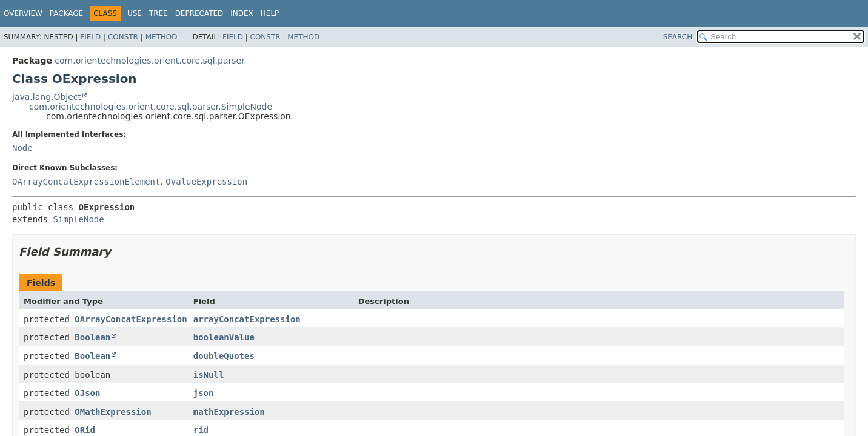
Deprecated (199, 13)
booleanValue (224, 337)
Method (162, 37)
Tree (159, 13)
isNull (209, 375)
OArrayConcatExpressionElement (86, 182)
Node (22, 148)
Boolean (92, 337)
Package (66, 13)
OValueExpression (206, 182)
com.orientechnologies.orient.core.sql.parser (150, 61)
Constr (123, 37)
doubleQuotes (224, 356)
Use (135, 13)
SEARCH (678, 37)
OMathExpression (113, 412)
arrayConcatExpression (247, 319)
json (204, 393)
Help (270, 13)
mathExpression (229, 412)
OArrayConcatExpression (131, 319)
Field (90, 37)
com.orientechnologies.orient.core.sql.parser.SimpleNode (151, 107)
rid (201, 430)
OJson (87, 393)
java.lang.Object (47, 97)
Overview (23, 13)
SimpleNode (78, 219)
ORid (85, 430)
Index (242, 13)
